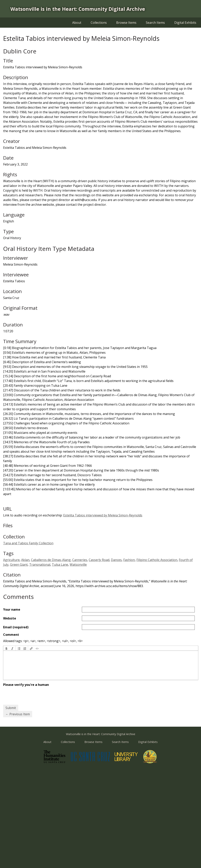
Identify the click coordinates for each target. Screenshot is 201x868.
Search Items (155, 23)
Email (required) (16, 627)
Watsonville (78, 565)
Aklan (25, 560)
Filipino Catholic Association (157, 560)
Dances (116, 560)
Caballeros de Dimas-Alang (51, 560)
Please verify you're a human (26, 685)
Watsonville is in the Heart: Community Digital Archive (78, 9)
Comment (11, 635)
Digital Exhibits (185, 23)
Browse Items (126, 23)
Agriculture (11, 560)
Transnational (40, 565)
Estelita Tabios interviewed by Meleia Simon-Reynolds (103, 515)
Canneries (80, 560)
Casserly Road (99, 560)
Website (10, 618)
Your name (12, 609)
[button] (6, 648)
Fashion (129, 560)
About (77, 23)
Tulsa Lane (60, 565)
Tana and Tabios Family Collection (28, 543)
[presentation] (6, 648)
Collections (99, 23)
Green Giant (19, 565)
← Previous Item (18, 714)
